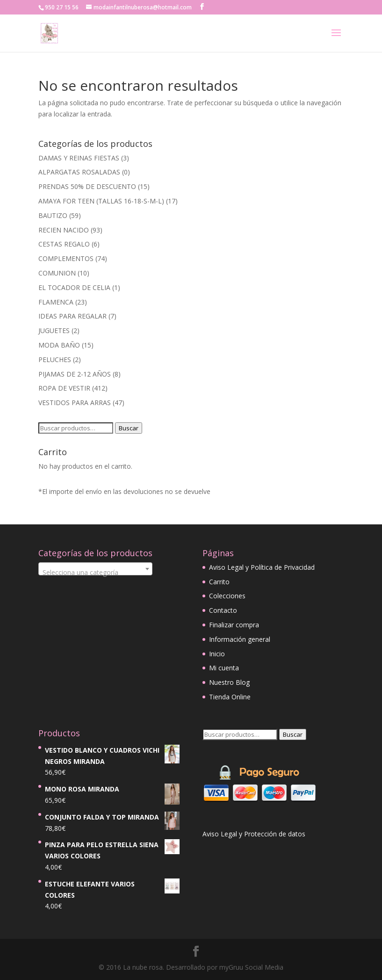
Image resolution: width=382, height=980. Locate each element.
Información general (240, 639)
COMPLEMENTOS (66, 258)
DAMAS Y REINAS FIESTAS (79, 158)
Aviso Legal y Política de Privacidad (262, 567)
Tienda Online (230, 697)
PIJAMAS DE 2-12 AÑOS (75, 374)
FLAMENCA (56, 302)
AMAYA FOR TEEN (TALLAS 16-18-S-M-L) (101, 201)
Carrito (219, 582)
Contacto (223, 610)
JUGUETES (54, 330)
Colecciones (227, 596)
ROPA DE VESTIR (64, 388)
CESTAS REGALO (64, 244)
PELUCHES (55, 359)
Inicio (217, 654)
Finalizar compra (234, 625)
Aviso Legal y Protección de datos (254, 834)
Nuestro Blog (229, 682)
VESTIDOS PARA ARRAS (75, 403)
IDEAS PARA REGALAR (72, 316)
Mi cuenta (224, 668)
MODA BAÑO (59, 345)
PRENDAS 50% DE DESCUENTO (87, 186)
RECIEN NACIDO (64, 230)
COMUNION (57, 273)
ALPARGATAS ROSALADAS (79, 172)
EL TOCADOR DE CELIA (74, 287)
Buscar (129, 428)
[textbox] (95, 573)
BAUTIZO (53, 215)
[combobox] (95, 569)
